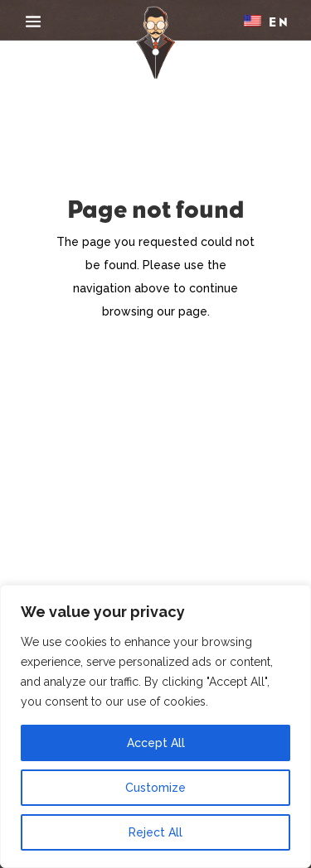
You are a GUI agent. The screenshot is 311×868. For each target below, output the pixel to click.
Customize (155, 788)
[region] (155, 726)
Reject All (155, 832)
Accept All (156, 743)
